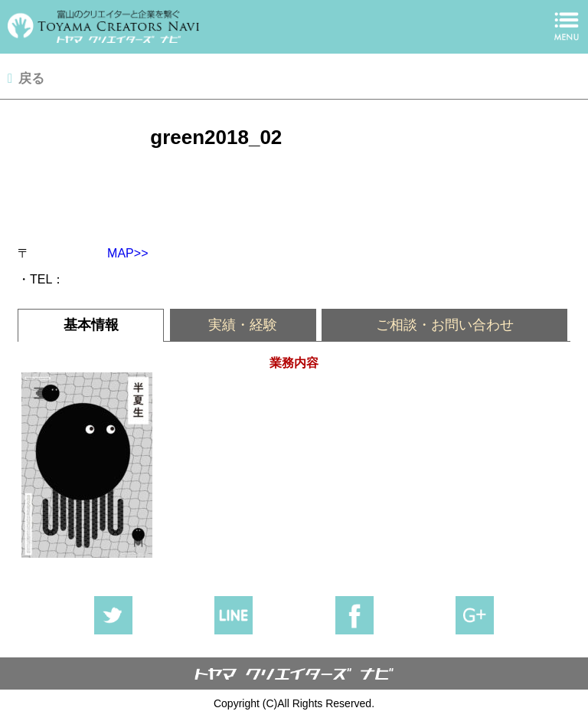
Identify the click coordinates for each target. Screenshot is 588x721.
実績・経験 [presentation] (243, 325)
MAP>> (121, 253)
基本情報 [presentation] (91, 325)
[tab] (91, 325)
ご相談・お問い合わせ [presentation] (445, 325)
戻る (31, 79)
